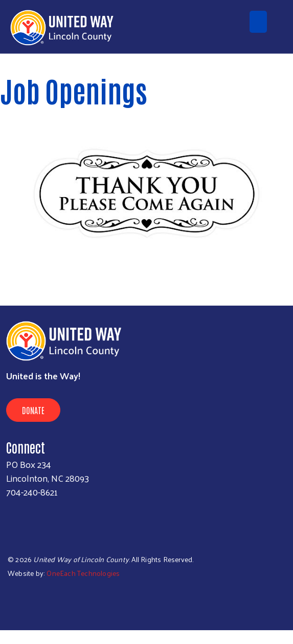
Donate (33, 410)
